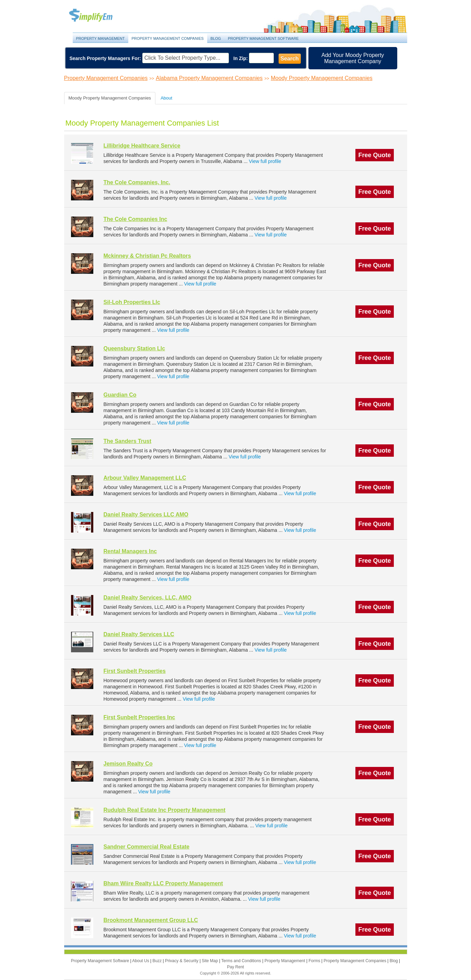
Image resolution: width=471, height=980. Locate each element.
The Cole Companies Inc (136, 219)
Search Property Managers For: (105, 58)
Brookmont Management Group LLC (151, 920)
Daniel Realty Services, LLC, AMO (148, 598)
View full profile (265, 161)
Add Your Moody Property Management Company (353, 58)
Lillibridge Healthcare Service (142, 146)
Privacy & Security (182, 961)
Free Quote (374, 155)
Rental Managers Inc (130, 551)
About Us (141, 961)
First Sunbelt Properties (135, 671)
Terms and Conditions (242, 961)
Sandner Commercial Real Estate (147, 847)
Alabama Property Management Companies (209, 78)
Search (290, 59)
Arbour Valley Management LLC (145, 478)
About (166, 98)
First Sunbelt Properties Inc (139, 717)
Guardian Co (120, 395)
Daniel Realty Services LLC (139, 634)
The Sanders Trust (128, 441)
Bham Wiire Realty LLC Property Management (163, 883)
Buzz (157, 961)
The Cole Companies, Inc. (137, 182)
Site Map (210, 961)
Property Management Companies (168, 38)
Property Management (98, 16)
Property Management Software (263, 38)
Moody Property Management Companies (322, 78)
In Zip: (240, 58)
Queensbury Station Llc (134, 348)
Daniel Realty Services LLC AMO (146, 515)
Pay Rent (235, 967)
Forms (315, 961)
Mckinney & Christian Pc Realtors (147, 256)
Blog (216, 38)
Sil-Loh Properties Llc (132, 302)
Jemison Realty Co (128, 764)
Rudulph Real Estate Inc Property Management (165, 810)
